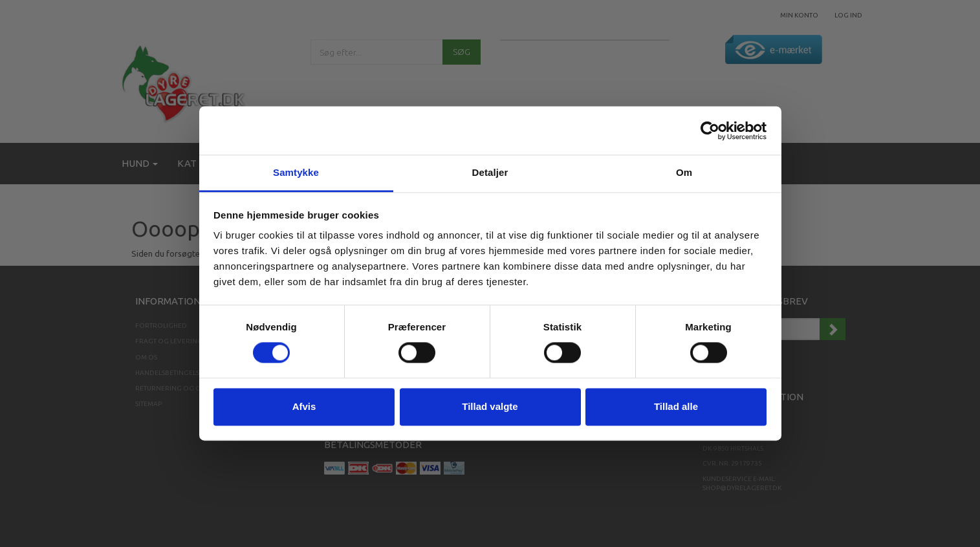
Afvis (304, 406)
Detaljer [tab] (490, 172)
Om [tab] (684, 172)
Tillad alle (676, 406)
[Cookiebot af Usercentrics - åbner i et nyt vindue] (710, 131)
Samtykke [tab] (296, 172)
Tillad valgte (490, 406)
